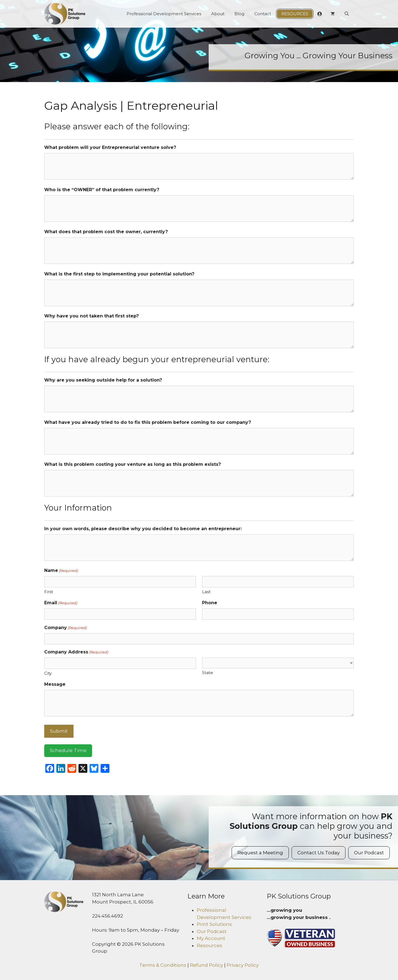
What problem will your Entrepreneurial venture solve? (110, 147)
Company (66, 628)
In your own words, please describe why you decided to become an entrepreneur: (143, 529)
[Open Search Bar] (347, 14)
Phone (210, 603)
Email (61, 603)
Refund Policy (206, 965)
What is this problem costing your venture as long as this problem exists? (133, 464)
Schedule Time (68, 750)
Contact (263, 14)
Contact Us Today (319, 853)
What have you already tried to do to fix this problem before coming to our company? (148, 422)
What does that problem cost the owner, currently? (106, 232)
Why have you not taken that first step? (91, 316)
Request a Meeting (260, 853)
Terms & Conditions (163, 965)
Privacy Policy (243, 965)
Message (55, 684)
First (49, 592)
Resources (295, 14)
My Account (211, 938)
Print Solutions (214, 924)
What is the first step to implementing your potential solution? (119, 274)
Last (206, 592)
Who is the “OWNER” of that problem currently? (102, 190)
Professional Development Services (164, 14)
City (48, 673)
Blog (239, 14)
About (218, 14)
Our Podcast (369, 853)
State (208, 673)
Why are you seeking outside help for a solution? (103, 380)
